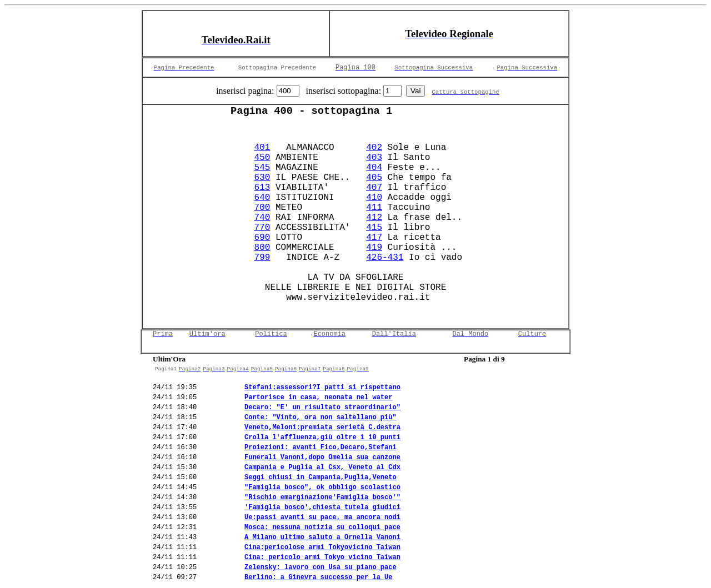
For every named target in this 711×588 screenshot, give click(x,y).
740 (262, 218)
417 (374, 238)
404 (374, 168)
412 (374, 218)
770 (262, 228)
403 (374, 158)
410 (374, 198)
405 (374, 178)
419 (374, 248)
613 (262, 188)
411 (374, 208)
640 (262, 198)
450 (262, 158)
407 (374, 188)
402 (374, 148)
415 (374, 228)
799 (262, 258)
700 (262, 208)
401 (262, 148)
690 (262, 238)
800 (262, 248)
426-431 (385, 258)
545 (262, 168)
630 (262, 178)
